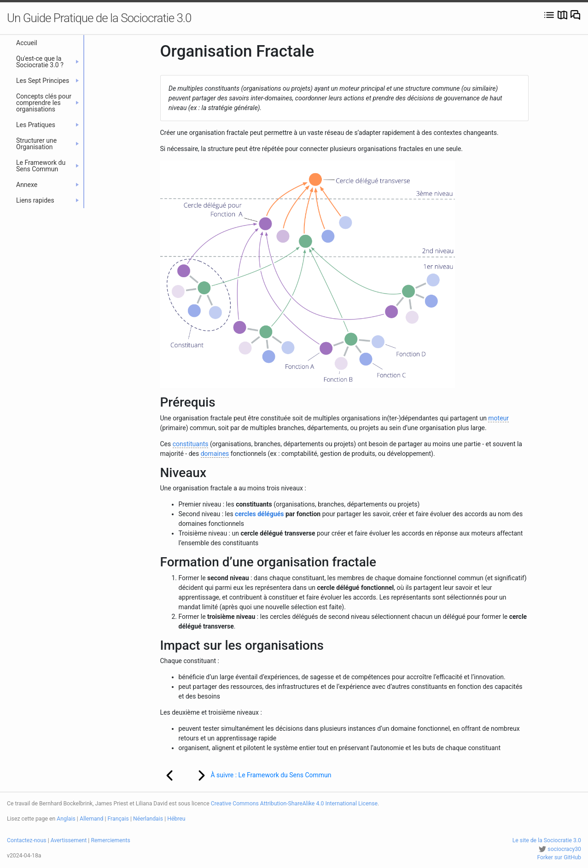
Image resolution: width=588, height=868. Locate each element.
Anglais (66, 819)
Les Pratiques (47, 125)
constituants (191, 444)
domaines (215, 454)
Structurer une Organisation (47, 144)
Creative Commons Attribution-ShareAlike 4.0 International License (294, 804)
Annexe (47, 185)
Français (118, 819)
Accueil (27, 43)
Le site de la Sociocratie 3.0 (547, 840)
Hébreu (176, 819)
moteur (498, 418)
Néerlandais (148, 819)
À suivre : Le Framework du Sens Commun (259, 775)
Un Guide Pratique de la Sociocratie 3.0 (99, 18)
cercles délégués (259, 514)
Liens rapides (47, 200)
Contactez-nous (27, 840)
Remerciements (111, 840)
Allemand (92, 819)
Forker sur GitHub (559, 857)
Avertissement (69, 840)
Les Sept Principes (47, 81)
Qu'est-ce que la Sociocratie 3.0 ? (47, 62)
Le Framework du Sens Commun (47, 166)
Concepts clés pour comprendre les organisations (47, 103)
